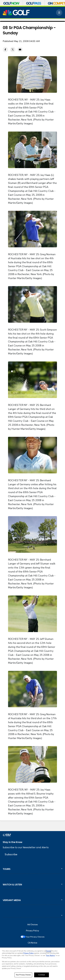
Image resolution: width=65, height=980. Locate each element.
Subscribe (11, 854)
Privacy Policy (32, 931)
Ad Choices (32, 925)
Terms (48, 951)
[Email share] (20, 50)
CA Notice (32, 943)
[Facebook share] (5, 50)
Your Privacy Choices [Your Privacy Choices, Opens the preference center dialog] (23, 975)
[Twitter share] (13, 50)
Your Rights (50, 956)
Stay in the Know (13, 842)
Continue (42, 975)
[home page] (16, 13)
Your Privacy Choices (35, 937)
